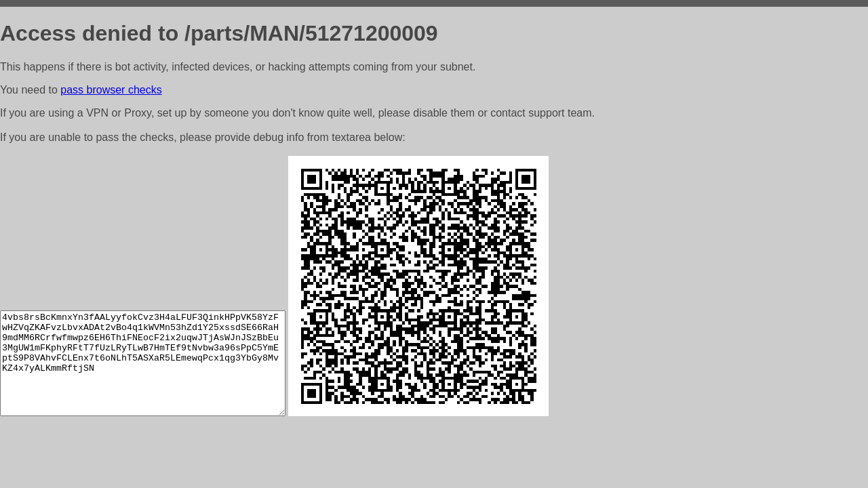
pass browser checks (111, 90)
